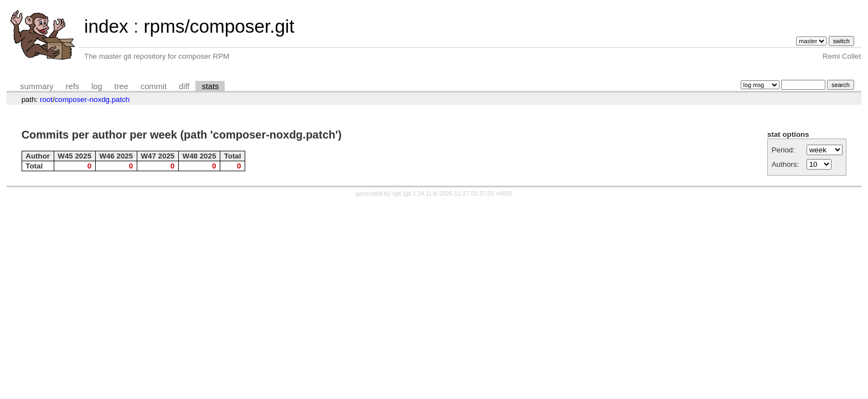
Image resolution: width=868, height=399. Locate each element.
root (46, 99)
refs (73, 86)
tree (122, 86)
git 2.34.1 (417, 193)
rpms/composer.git (219, 26)
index (106, 26)
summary (37, 86)
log (97, 86)
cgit (397, 193)
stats (210, 86)
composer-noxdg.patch (92, 99)
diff (184, 86)
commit (154, 86)
